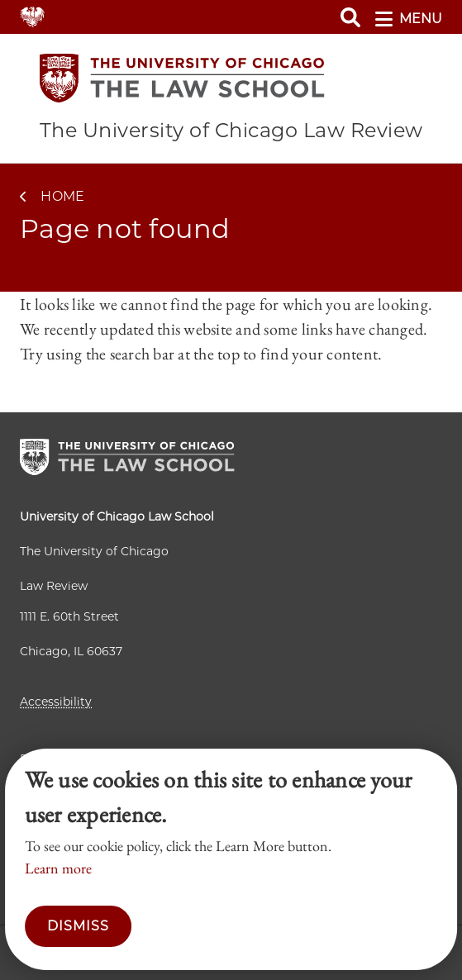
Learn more (58, 868)
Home (62, 196)
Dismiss (78, 926)
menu (409, 19)
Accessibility (56, 702)
